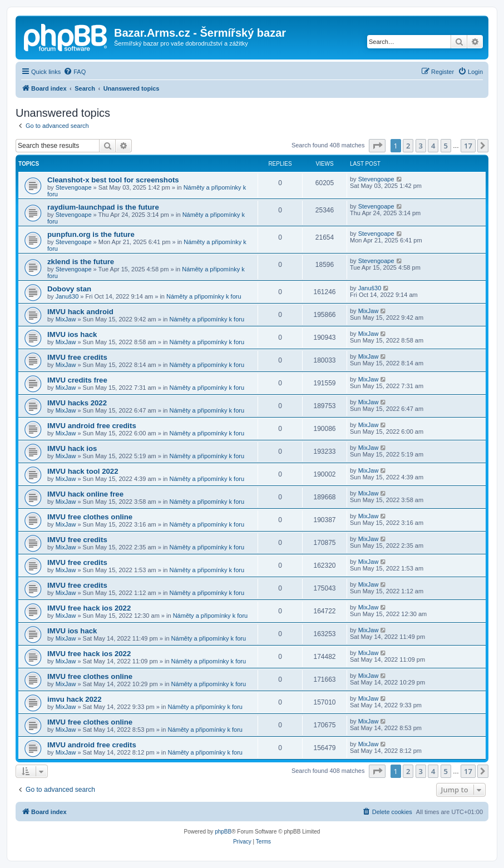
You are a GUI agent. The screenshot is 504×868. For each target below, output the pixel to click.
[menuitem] (75, 72)
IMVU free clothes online (90, 517)
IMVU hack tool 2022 (83, 471)
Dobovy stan (69, 289)
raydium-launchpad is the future (103, 207)
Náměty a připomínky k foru (204, 296)
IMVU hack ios (72, 448)
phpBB (223, 832)
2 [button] (408, 146)
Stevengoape (74, 187)
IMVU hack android (80, 312)
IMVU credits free (77, 380)
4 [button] (433, 146)
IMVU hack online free (85, 494)
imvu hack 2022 (75, 699)
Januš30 (67, 296)
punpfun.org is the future (91, 234)
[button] (377, 146)
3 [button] (421, 146)
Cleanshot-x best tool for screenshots (113, 180)
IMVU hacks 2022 (77, 403)
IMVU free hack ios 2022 (89, 608)
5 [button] (446, 146)
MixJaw (66, 319)
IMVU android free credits (92, 426)
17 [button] (468, 146)
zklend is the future (81, 262)
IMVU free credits (77, 357)
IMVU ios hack (72, 334)
